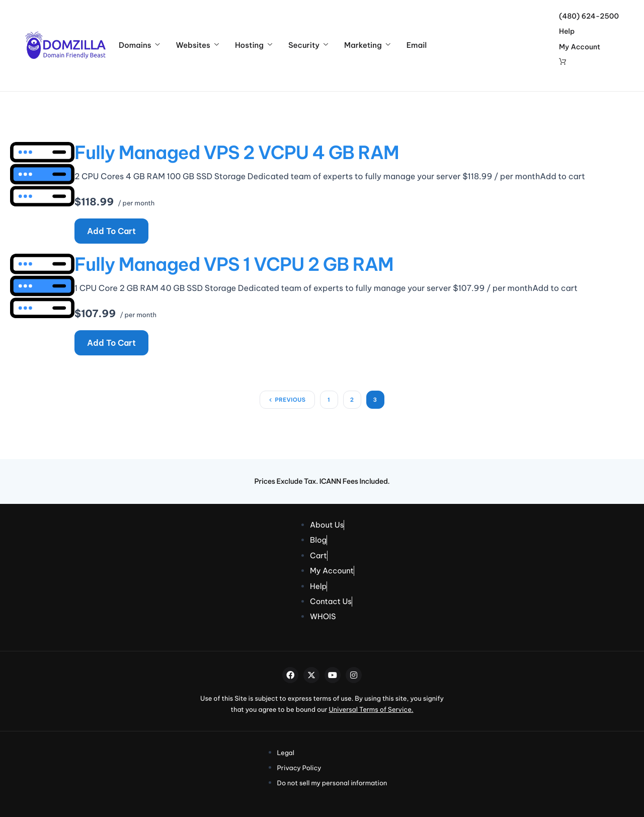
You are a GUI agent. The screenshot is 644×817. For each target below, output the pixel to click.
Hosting (254, 45)
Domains (139, 45)
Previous (290, 400)
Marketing (367, 45)
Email (417, 45)
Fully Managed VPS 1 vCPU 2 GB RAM (234, 264)
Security (308, 45)
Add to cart (111, 231)
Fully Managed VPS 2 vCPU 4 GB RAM (237, 153)
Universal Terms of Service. (371, 710)
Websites (197, 45)
